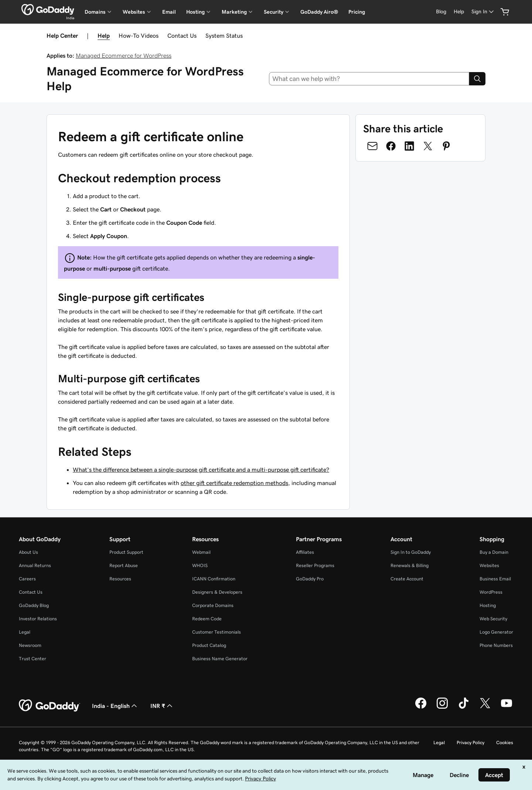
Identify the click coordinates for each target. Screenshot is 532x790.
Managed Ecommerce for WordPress (124, 55)
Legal (25, 632)
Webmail (201, 552)
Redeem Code (207, 619)
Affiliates (305, 552)
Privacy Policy (470, 742)
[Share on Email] (372, 146)
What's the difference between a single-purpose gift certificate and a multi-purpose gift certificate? (201, 469)
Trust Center (33, 659)
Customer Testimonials (216, 632)
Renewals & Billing (410, 565)
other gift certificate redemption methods (234, 483)
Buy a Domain (494, 552)
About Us (28, 552)
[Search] (477, 79)
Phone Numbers (496, 645)
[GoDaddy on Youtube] (507, 708)
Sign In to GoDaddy (411, 552)
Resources (120, 579)
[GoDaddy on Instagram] (442, 708)
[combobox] (369, 79)
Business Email (495, 579)
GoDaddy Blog (34, 605)
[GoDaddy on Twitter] (485, 708)
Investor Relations (38, 619)
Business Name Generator (220, 659)
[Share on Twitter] (428, 146)
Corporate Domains (213, 605)
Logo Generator (496, 632)
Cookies (505, 742)
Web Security (493, 619)
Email (169, 12)
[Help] (459, 12)
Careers (27, 579)
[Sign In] (483, 12)
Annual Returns (35, 565)
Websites (489, 565)
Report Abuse (124, 565)
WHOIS (200, 565)
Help (104, 35)
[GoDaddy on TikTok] (464, 708)
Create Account (407, 579)
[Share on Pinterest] (446, 146)
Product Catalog (209, 645)
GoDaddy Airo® (319, 12)
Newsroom (30, 645)
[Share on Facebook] (391, 146)
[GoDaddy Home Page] (50, 706)
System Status (224, 35)
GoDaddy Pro (310, 579)
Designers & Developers (217, 592)
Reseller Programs (315, 565)
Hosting (488, 605)
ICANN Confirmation (214, 579)
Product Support (126, 552)
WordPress (491, 592)
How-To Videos (139, 35)
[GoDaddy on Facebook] (421, 708)
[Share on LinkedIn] (409, 146)
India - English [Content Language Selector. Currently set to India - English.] (115, 706)
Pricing (357, 12)
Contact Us (182, 35)
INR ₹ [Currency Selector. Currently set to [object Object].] (162, 706)
